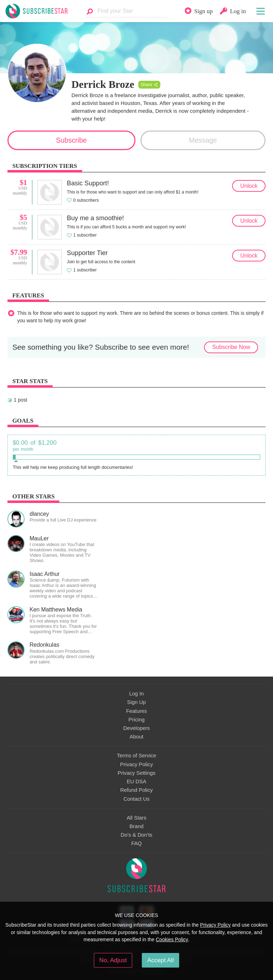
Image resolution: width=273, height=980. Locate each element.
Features (137, 711)
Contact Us (136, 799)
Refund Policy (136, 790)
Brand (136, 826)
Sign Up (137, 702)
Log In (136, 694)
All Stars (136, 818)
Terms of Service (136, 756)
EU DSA (136, 782)
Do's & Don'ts (137, 835)
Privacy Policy (136, 764)
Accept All (160, 960)
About (137, 737)
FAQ (136, 843)
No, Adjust (113, 960)
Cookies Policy (172, 939)
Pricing (136, 720)
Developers (136, 728)
